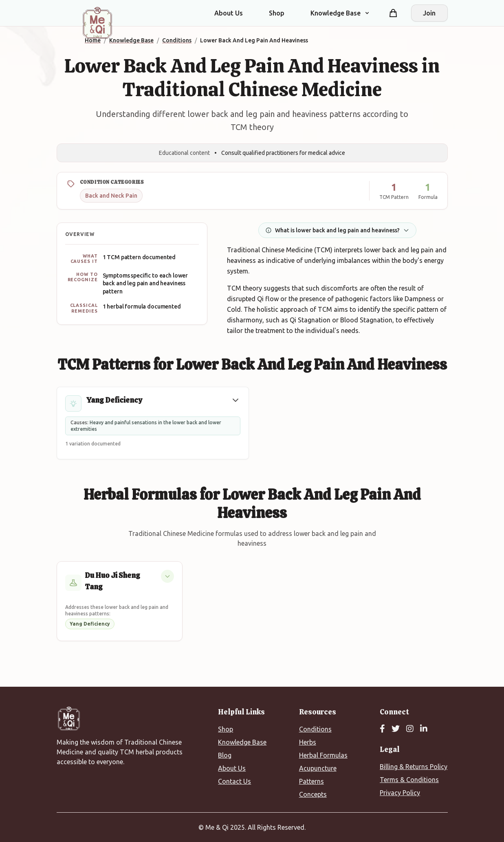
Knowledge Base (242, 742)
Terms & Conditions (409, 780)
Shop (277, 13)
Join (429, 13)
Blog (225, 755)
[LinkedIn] (424, 729)
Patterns (311, 781)
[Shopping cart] (393, 13)
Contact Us (234, 781)
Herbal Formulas (323, 755)
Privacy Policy (400, 793)
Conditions (315, 729)
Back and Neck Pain (111, 196)
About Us (229, 13)
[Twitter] (396, 729)
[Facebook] (382, 729)
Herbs (308, 742)
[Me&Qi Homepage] (97, 23)
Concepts (313, 794)
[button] (235, 400)
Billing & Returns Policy (414, 767)
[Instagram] (410, 729)
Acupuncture (318, 768)
